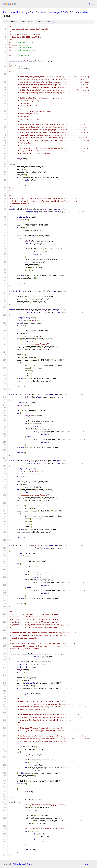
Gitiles (15, 864)
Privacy (22, 864)
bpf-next (42, 12)
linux (5, 12)
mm (91, 12)
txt (86, 864)
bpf (33, 12)
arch (78, 12)
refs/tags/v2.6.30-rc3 (60, 12)
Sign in (92, 4)
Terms (29, 864)
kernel (21, 12)
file (54, 22)
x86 (85, 12)
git (28, 12)
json (92, 864)
